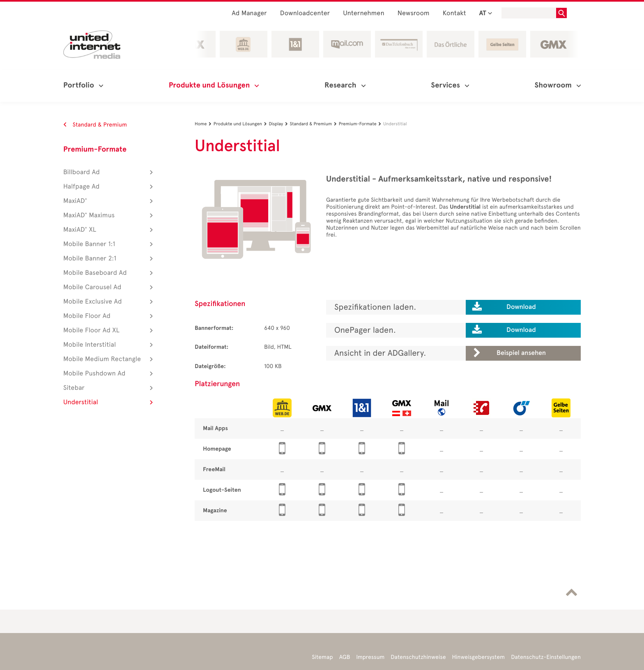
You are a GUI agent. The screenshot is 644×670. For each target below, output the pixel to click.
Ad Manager (249, 13)
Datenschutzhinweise (418, 657)
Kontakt (454, 13)
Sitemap (322, 657)
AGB (345, 657)
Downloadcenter (305, 13)
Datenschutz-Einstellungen (546, 657)
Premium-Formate (95, 150)
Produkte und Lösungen (241, 124)
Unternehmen (364, 13)
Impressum (370, 657)
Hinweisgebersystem (479, 657)
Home (204, 124)
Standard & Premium (95, 125)
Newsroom (414, 13)
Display (279, 124)
